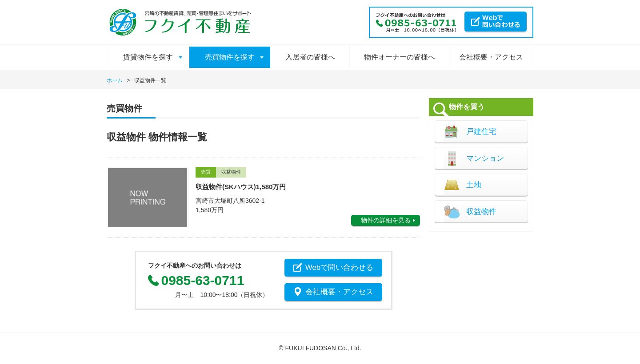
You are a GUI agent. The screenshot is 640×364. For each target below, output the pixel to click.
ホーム (115, 80)
